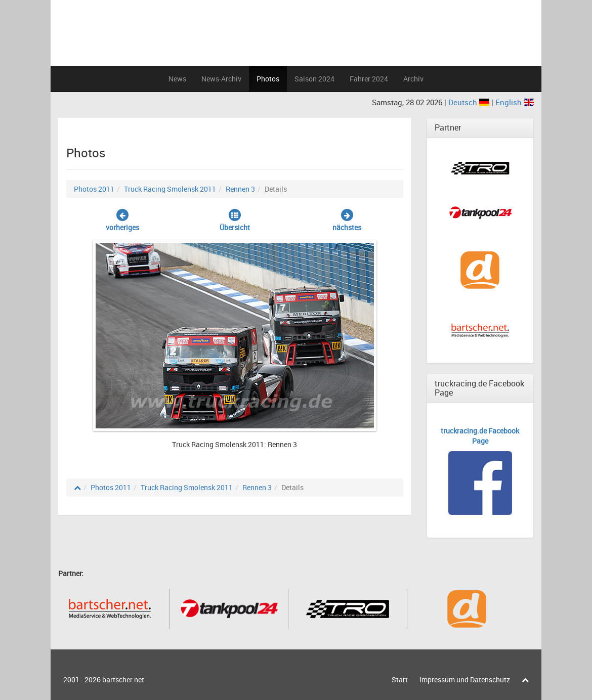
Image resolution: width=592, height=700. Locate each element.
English (515, 102)
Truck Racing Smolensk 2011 (170, 189)
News (177, 79)
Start (400, 680)
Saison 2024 (314, 79)
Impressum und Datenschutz (465, 680)
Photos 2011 (94, 189)
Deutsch (470, 102)
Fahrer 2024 (369, 79)
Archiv (413, 79)
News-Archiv (221, 79)
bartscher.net (123, 680)
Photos (268, 79)
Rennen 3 (240, 189)
